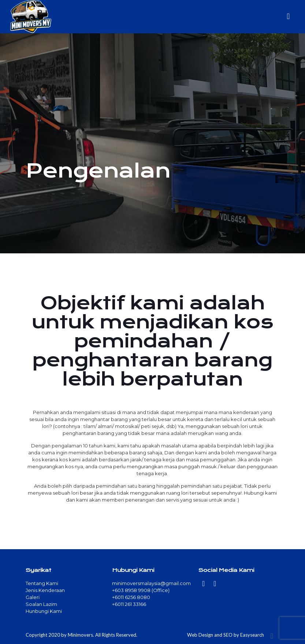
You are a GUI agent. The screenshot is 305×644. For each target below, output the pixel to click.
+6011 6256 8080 (131, 597)
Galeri (33, 597)
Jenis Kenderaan (45, 590)
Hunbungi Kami (44, 611)
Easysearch (252, 635)
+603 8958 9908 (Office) (141, 590)
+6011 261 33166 (129, 604)
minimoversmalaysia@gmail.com (151, 583)
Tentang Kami (42, 583)
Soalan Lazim (41, 604)
